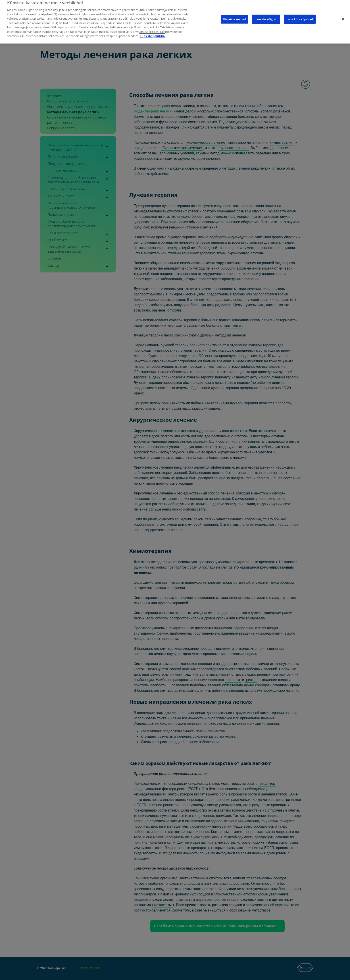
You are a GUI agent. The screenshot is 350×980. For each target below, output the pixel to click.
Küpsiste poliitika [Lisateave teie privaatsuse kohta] (152, 32)
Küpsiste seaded (234, 15)
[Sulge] (343, 15)
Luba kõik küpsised (300, 15)
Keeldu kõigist (266, 15)
